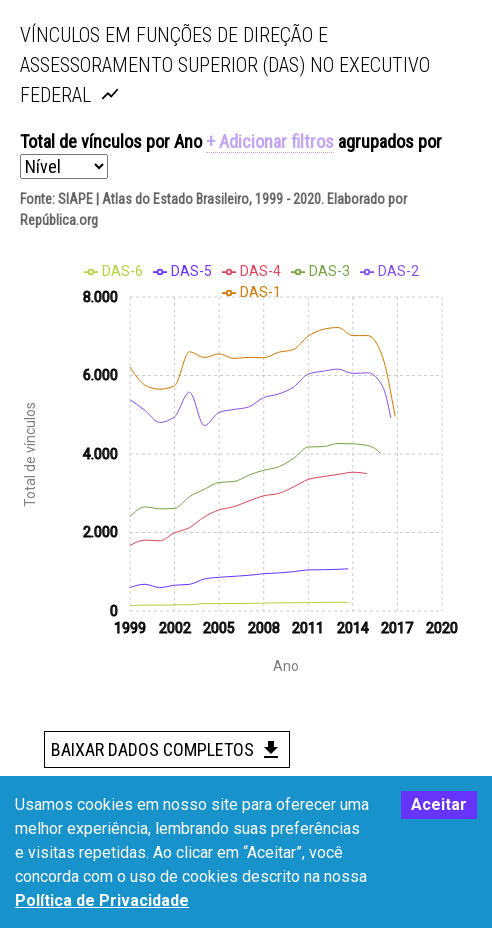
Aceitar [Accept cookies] (439, 804)
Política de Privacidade (102, 900)
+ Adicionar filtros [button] (270, 141)
